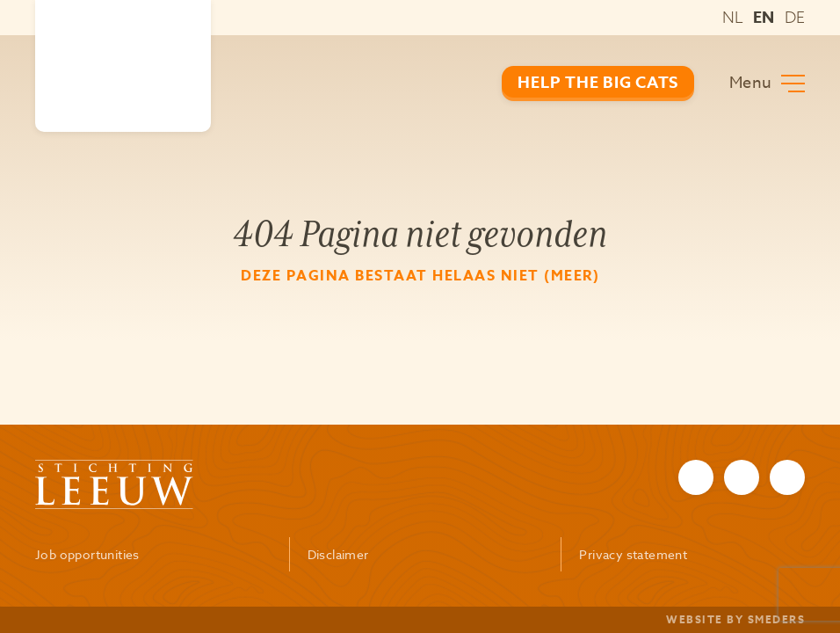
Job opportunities (87, 554)
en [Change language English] (764, 18)
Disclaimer (338, 554)
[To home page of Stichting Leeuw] (123, 66)
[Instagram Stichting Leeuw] (742, 477)
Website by (735, 619)
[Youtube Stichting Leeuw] (787, 477)
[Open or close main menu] (767, 84)
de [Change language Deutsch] (795, 17)
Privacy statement (633, 554)
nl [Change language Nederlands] (733, 17)
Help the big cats (598, 83)
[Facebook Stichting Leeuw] (696, 477)
